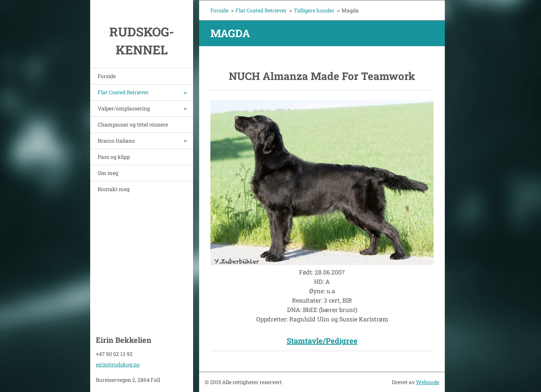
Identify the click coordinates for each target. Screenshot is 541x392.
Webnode (428, 382)
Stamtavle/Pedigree (322, 341)
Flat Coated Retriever (123, 92)
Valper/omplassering (124, 108)
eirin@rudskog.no (118, 364)
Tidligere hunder (314, 10)
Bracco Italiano (116, 141)
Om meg (108, 173)
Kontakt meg (114, 189)
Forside (107, 76)
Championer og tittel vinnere (133, 124)
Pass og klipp (114, 157)
